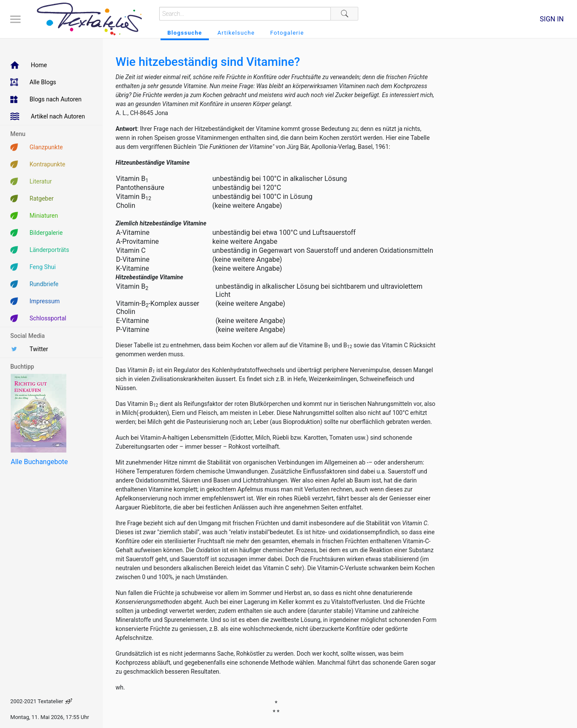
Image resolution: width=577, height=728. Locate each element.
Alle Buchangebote (39, 462)
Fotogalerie (287, 33)
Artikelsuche (236, 33)
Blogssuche (185, 33)
